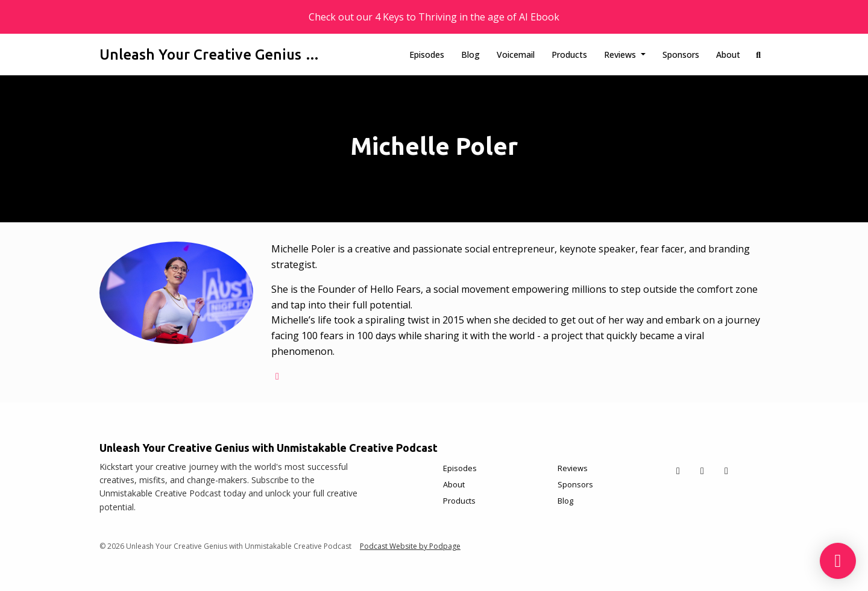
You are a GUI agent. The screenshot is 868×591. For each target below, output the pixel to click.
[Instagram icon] (726, 471)
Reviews (621, 55)
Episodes (427, 55)
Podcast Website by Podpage (410, 546)
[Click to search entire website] (759, 55)
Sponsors (681, 55)
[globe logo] (277, 376)
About (728, 55)
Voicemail (516, 55)
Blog (470, 55)
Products (569, 55)
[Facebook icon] (702, 471)
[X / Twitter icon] (678, 471)
